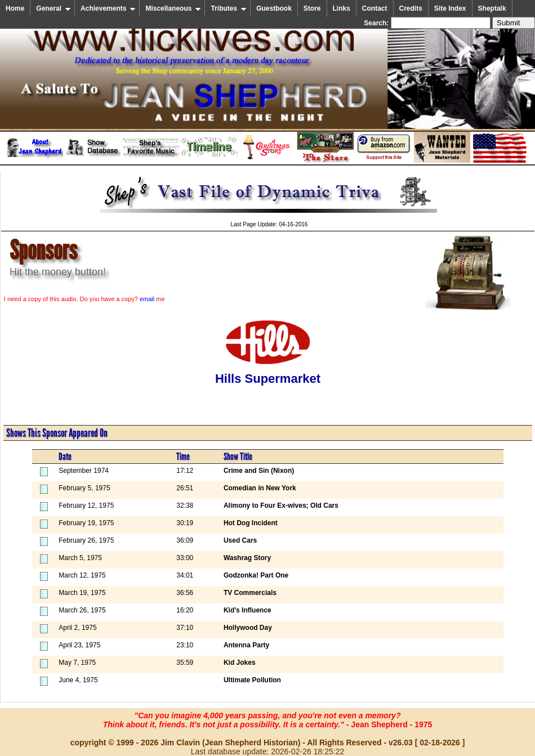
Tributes (229, 8)
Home (15, 8)
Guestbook (274, 8)
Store (312, 8)
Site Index (450, 8)
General (53, 8)
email (147, 299)
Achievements (108, 8)
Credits (411, 8)
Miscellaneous (173, 8)
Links (342, 8)
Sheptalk (492, 8)
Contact (375, 8)
